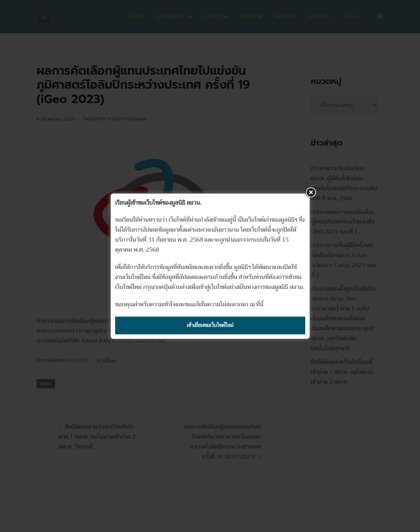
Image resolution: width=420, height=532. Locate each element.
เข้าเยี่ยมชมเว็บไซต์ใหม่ (210, 325)
